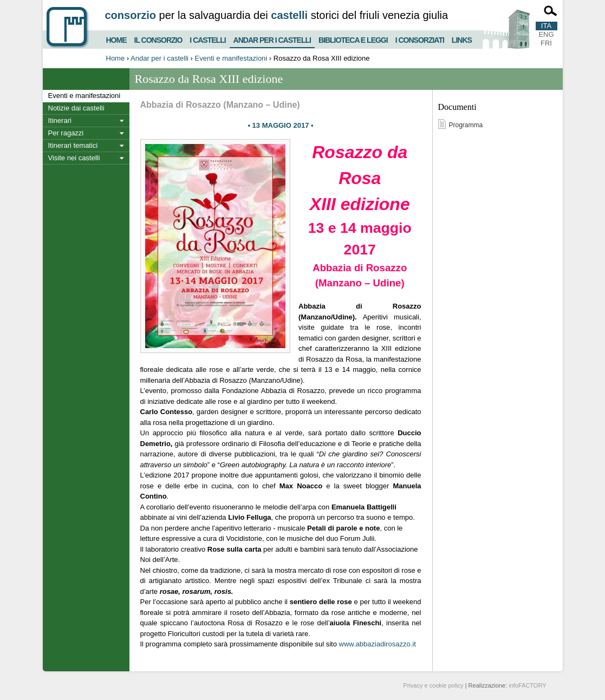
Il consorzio (158, 39)
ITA (546, 26)
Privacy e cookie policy (433, 685)
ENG (546, 34)
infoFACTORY (527, 685)
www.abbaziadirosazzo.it (378, 644)
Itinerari (60, 120)
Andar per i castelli (272, 38)
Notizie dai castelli (76, 108)
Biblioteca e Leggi (353, 39)
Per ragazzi (66, 133)
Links (462, 39)
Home (116, 39)
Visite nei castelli (74, 158)
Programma (466, 125)
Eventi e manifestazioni (231, 58)
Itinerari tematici (73, 145)
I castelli (207, 39)
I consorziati (420, 39)
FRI (546, 43)
